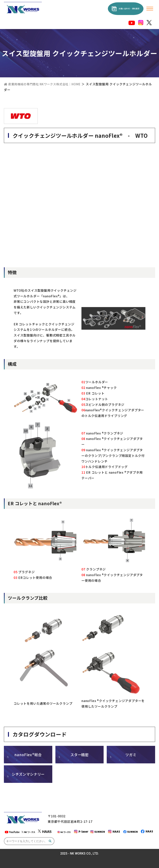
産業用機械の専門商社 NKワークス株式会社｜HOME (45, 84)
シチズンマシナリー (28, 774)
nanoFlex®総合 (28, 754)
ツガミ (131, 754)
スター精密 (79, 754)
